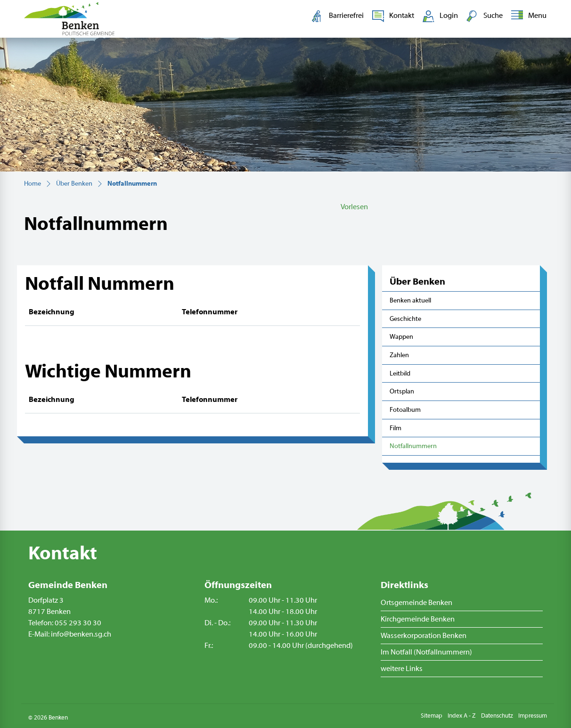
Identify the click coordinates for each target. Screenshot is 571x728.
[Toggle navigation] (527, 16)
